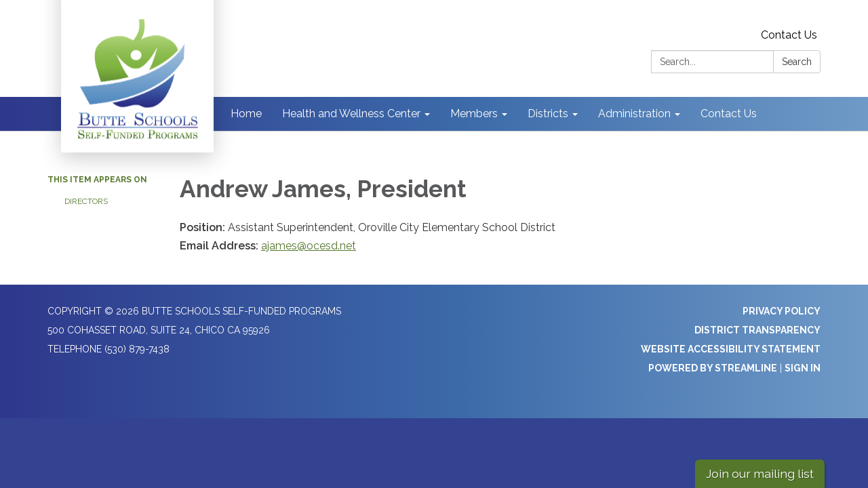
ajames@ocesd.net (309, 246)
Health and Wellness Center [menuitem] (351, 114)
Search (797, 62)
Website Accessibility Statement (731, 349)
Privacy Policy (782, 311)
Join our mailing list (760, 473)
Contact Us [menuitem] (729, 114)
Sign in (803, 368)
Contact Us (789, 35)
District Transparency (757, 330)
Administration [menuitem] (634, 114)
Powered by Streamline (713, 368)
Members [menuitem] (474, 114)
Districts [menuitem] (548, 114)
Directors (86, 201)
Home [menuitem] (246, 114)
